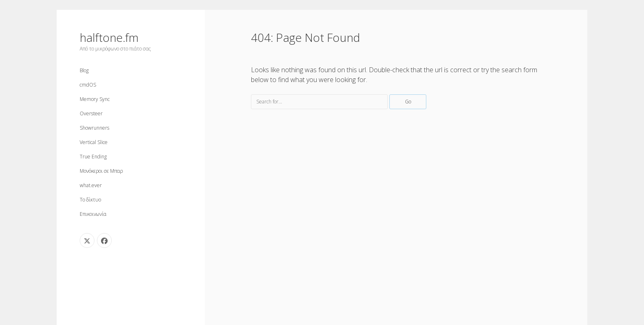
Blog (84, 70)
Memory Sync (95, 99)
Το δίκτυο (90, 200)
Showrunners (94, 128)
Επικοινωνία (93, 214)
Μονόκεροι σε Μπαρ (101, 171)
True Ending (93, 157)
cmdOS (88, 85)
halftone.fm (109, 37)
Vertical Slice (94, 142)
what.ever (91, 185)
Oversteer (91, 113)
